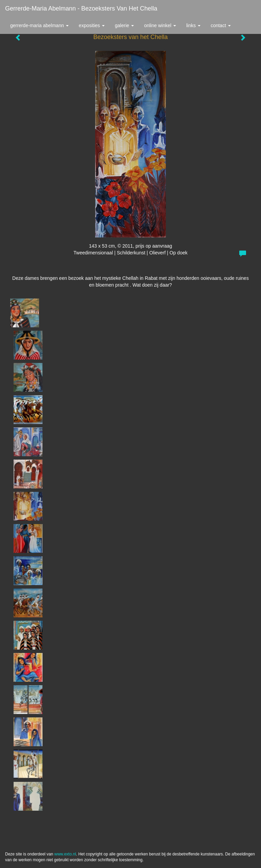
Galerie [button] (124, 25)
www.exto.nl (65, 854)
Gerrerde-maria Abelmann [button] (39, 25)
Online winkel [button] (160, 25)
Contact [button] (221, 25)
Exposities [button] (92, 25)
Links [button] (193, 25)
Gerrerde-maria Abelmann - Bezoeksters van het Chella (81, 8)
